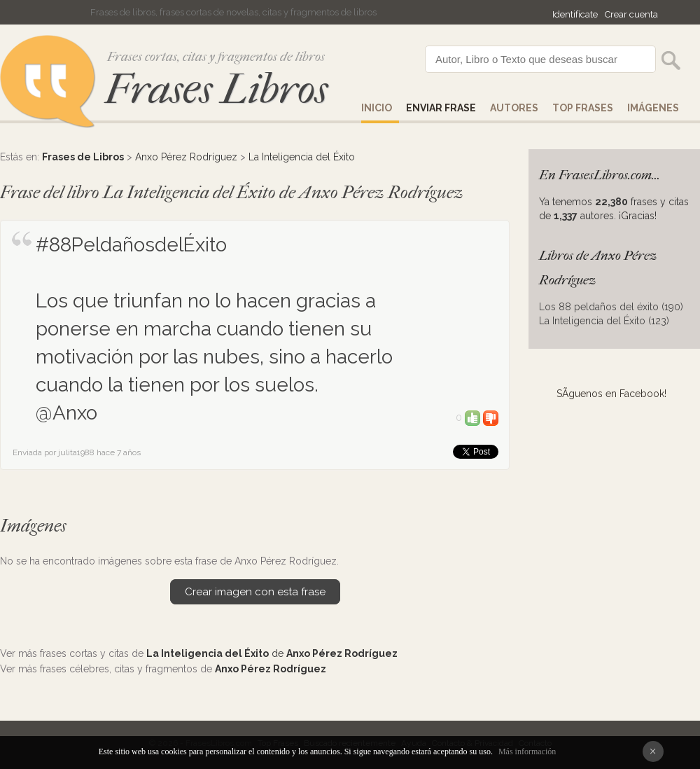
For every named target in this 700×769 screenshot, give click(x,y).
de (272, 653)
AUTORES (514, 108)
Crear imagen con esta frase (255, 592)
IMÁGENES (653, 108)
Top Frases (583, 108)
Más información (527, 751)
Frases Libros (216, 89)
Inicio (377, 108)
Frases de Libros (83, 157)
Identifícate (575, 14)
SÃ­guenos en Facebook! (611, 394)
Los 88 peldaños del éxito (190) (611, 307)
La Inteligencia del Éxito (302, 157)
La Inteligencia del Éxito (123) (604, 321)
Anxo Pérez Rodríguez (186, 157)
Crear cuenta (631, 14)
